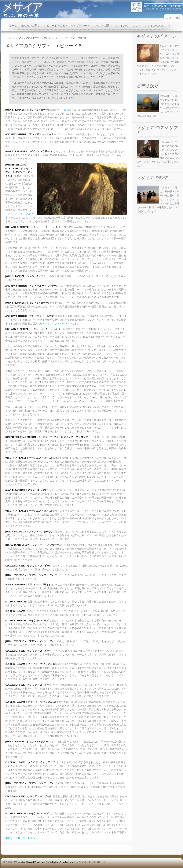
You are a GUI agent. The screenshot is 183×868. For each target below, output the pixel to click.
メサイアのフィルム (128, 26)
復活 (67, 110)
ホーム (13, 26)
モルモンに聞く (31, 26)
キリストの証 (102, 26)
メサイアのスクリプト (159, 26)
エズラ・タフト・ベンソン (57, 324)
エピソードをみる (55, 26)
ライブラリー (80, 26)
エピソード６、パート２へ (20, 838)
